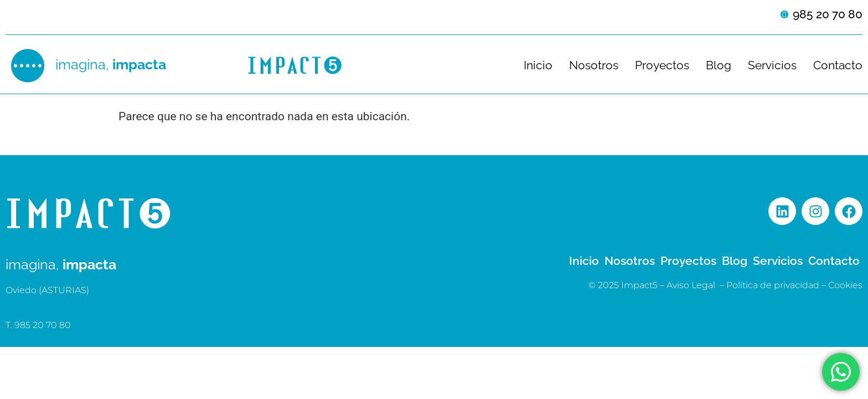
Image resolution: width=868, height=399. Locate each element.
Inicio (538, 65)
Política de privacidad (773, 285)
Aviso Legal (691, 285)
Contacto (838, 65)
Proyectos (662, 65)
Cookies (845, 285)
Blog (719, 65)
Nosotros (594, 65)
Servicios (772, 65)
